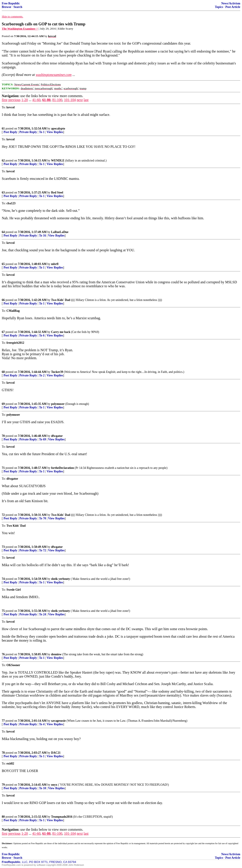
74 (3, 579)
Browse (7, 7)
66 (3, 300)
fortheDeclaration (63, 468)
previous (14, 100)
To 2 (42, 375)
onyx (54, 785)
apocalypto (58, 129)
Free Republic (11, 3)
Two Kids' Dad (61, 300)
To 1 (42, 132)
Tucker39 (57, 372)
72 (3, 515)
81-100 (57, 100)
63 (3, 193)
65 (3, 264)
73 (3, 547)
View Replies (55, 132)
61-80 (46, 100)
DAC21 (56, 753)
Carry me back (61, 332)
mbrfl (55, 264)
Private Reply (28, 132)
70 (3, 436)
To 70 (43, 518)
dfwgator (57, 436)
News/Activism (231, 3)
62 (3, 161)
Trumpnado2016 (62, 817)
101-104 (70, 100)
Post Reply (10, 132)
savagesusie (58, 721)
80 (3, 817)
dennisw (56, 654)
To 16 (43, 236)
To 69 (43, 439)
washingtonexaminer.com (54, 75)
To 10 (43, 788)
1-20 (25, 100)
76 (3, 654)
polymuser (58, 404)
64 (3, 232)
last (86, 100)
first (5, 100)
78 (3, 753)
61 (3, 129)
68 (3, 372)
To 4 (42, 724)
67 (3, 332)
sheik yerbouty (61, 579)
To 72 (43, 550)
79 (3, 785)
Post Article (233, 7)
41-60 (36, 100)
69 (3, 404)
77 (3, 721)
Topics (219, 7)
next (80, 100)
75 (3, 611)
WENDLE (58, 161)
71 (3, 468)
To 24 (43, 614)
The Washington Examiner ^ (20, 29)
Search (18, 7)
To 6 (42, 335)
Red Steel (57, 193)
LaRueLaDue (60, 232)
